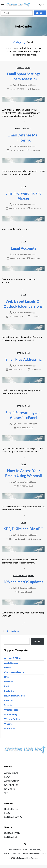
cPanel (20, 67)
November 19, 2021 (17, 539)
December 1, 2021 (18, 258)
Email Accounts (23, 248)
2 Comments (35, 89)
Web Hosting (11, 714)
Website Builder (12, 719)
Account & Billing (12, 658)
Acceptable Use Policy (18, 850)
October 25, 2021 (25, 592)
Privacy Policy (35, 850)
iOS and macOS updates (23, 582)
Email (28, 67)
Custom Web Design (14, 672)
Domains (8, 682)
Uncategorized (11, 710)
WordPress (10, 728)
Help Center (11, 809)
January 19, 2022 (17, 150)
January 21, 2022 (17, 89)
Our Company (12, 833)
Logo (7, 777)
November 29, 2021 (18, 316)
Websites (9, 724)
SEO (6, 793)
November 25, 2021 (25, 486)
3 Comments (36, 208)
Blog (7, 813)
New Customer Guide (15, 696)
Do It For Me (11, 785)
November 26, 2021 (17, 370)
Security (8, 705)
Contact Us (11, 837)
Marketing (9, 691)
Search (37, 641)
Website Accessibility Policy (34, 853)
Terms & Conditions (12, 853)
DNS (6, 677)
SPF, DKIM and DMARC (24, 529)
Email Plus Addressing (23, 359)
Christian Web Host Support (26, 85)
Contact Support (14, 817)
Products (27, 129)
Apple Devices (20, 575)
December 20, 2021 (17, 208)
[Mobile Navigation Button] (3, 5)
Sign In (42, 5)
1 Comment (35, 258)
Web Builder (11, 773)
